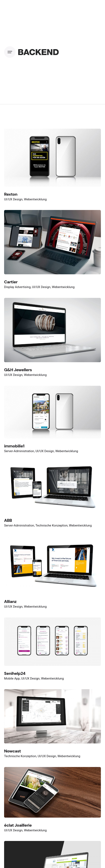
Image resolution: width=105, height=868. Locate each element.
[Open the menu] (11, 52)
